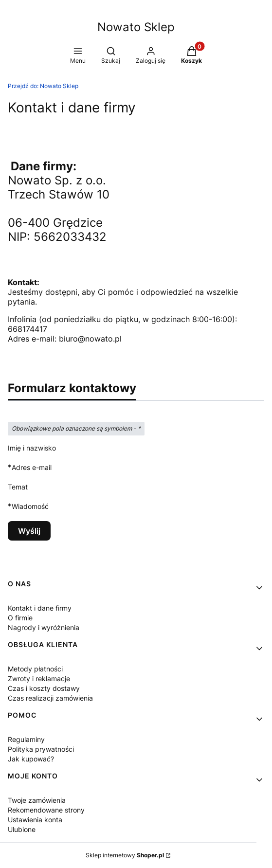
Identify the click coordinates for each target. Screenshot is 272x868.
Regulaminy (26, 739)
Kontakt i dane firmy (40, 608)
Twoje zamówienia (37, 800)
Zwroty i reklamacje (39, 678)
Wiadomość (30, 506)
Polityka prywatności (41, 749)
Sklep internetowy (125, 855)
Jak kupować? (31, 759)
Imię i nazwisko (32, 448)
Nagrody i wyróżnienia (44, 627)
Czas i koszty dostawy (44, 688)
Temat (18, 487)
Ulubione (22, 829)
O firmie (20, 618)
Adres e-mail (32, 467)
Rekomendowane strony (46, 810)
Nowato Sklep (43, 86)
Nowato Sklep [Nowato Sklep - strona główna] (136, 27)
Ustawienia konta (35, 820)
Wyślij (29, 531)
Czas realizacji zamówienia (50, 698)
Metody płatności (35, 669)
